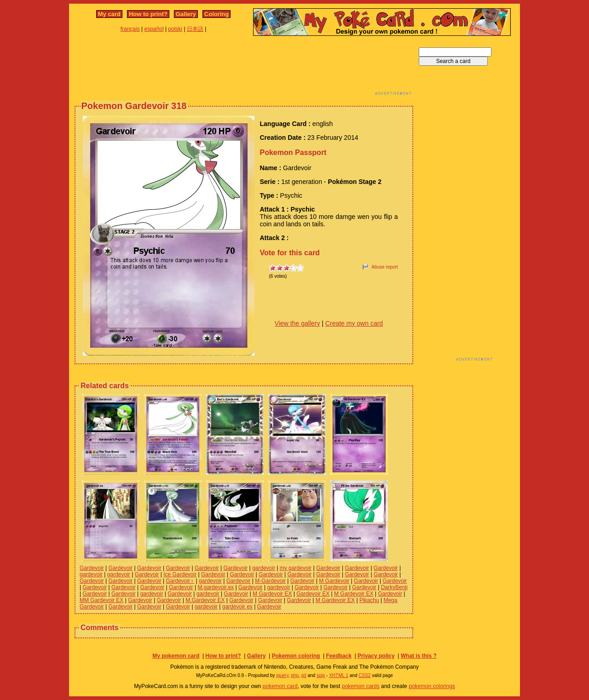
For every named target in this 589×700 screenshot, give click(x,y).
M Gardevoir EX (272, 594)
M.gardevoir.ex (216, 587)
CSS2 (364, 675)
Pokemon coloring (296, 656)
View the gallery (297, 323)
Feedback (338, 656)
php (295, 675)
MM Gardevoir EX (101, 600)
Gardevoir (92, 568)
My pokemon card (176, 656)
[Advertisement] (244, 68)
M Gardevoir (334, 581)
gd (304, 675)
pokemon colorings (432, 686)
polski (175, 29)
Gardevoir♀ (180, 581)
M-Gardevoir (270, 581)
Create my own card (354, 323)
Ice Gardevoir (180, 574)
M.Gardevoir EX (205, 600)
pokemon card (280, 686)
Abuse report (384, 267)
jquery (282, 675)
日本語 (195, 29)
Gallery (186, 14)
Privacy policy (376, 656)
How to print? (148, 14)
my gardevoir (296, 568)
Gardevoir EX (313, 594)
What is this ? (419, 656)
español (154, 29)
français (130, 29)
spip (321, 675)
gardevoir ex (237, 607)
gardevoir (264, 568)
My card (109, 14)
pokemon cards (361, 686)
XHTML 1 (339, 675)
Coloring (217, 14)
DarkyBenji (394, 587)
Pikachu (369, 600)
